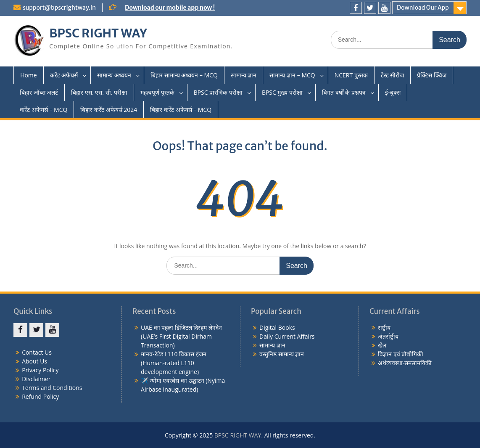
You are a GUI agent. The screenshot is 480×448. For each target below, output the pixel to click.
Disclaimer (36, 379)
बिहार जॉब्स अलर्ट (39, 92)
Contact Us (37, 352)
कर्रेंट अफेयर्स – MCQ (44, 110)
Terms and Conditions (52, 388)
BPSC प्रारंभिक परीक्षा (218, 92)
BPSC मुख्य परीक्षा (282, 92)
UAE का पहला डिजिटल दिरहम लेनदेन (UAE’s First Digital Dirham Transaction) (181, 336)
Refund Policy (40, 396)
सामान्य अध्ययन (114, 75)
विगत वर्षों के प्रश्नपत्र (344, 92)
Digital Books (277, 327)
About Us (34, 361)
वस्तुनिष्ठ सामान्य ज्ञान (282, 354)
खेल (382, 345)
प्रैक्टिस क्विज (432, 75)
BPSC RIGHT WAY (98, 33)
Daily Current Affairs (287, 336)
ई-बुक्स (393, 92)
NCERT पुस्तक (351, 75)
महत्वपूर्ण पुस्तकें (157, 92)
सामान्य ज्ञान (244, 75)
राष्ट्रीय (384, 327)
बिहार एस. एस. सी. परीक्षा (99, 92)
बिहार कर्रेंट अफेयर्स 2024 (109, 110)
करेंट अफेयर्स (64, 75)
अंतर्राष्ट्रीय (388, 336)
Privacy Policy (40, 370)
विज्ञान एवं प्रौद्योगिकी (401, 354)
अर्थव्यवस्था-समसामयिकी (405, 363)
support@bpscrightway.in (59, 8)
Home (29, 75)
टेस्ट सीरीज (393, 75)
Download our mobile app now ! (170, 8)
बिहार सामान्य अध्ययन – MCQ (184, 75)
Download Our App (423, 8)
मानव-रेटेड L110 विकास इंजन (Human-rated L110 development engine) (174, 363)
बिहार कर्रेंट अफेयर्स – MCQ (181, 110)
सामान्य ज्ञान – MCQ (292, 75)
